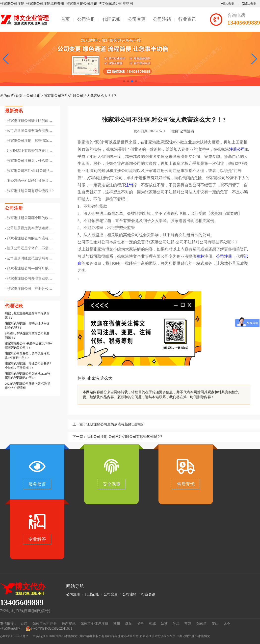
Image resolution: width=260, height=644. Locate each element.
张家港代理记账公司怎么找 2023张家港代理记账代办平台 (28, 376)
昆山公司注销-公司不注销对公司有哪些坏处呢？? (124, 437)
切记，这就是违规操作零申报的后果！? (27, 316)
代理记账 (111, 19)
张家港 (93, 378)
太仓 (227, 624)
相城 (152, 624)
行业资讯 (187, 19)
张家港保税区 (10, 629)
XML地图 (249, 4)
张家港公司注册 (45, 624)
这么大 (106, 378)
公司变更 (137, 19)
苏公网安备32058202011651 (49, 629)
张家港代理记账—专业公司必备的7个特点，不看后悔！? (28, 366)
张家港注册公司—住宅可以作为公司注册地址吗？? (28, 269)
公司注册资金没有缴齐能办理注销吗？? (28, 131)
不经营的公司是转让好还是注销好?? (28, 181)
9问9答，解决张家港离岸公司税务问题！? (27, 336)
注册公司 (237, 149)
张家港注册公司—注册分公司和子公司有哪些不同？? (28, 289)
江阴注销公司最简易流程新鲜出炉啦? (115, 424)
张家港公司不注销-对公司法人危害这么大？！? (80, 96)
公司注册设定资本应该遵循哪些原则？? (28, 228)
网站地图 (227, 4)
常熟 (188, 624)
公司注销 (162, 19)
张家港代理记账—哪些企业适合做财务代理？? (27, 326)
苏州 (117, 624)
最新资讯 (69, 624)
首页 (65, 19)
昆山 (215, 624)
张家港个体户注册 (94, 624)
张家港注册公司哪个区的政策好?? (28, 121)
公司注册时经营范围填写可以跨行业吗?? (28, 259)
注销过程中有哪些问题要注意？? (27, 151)
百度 (24, 624)
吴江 (176, 624)
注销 (129, 185)
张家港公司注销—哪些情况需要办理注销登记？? (28, 141)
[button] (254, 59)
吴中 (140, 624)
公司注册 (86, 19)
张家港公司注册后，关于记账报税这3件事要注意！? (27, 356)
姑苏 (164, 624)
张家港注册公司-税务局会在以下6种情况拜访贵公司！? (28, 346)
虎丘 (129, 624)
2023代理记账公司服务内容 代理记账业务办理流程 (28, 386)
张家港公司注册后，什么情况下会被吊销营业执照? (28, 161)
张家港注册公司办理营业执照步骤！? (28, 279)
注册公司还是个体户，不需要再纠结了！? (28, 249)
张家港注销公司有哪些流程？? (30, 191)
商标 (200, 256)
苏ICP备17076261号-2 (14, 636)
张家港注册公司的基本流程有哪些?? (28, 239)
